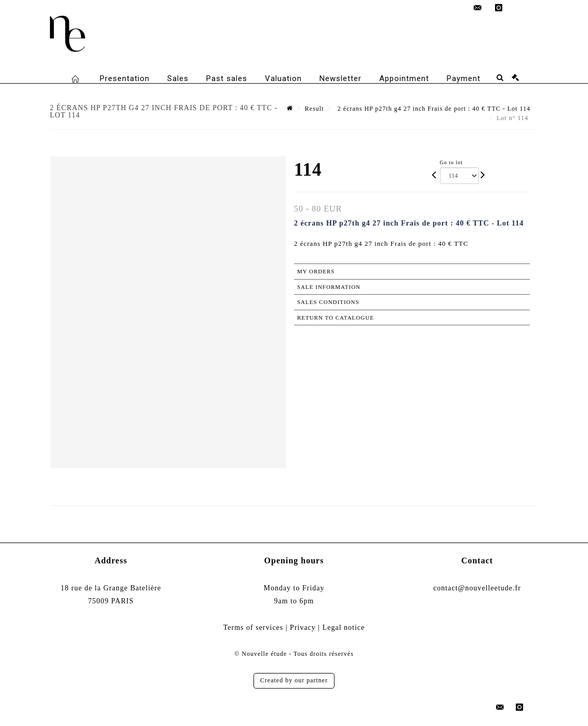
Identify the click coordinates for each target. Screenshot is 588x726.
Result (315, 109)
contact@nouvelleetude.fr (477, 588)
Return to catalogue (336, 318)
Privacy (303, 628)
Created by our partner (294, 680)
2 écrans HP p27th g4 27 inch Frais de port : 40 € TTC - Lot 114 (433, 109)
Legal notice (344, 628)
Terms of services (253, 628)
